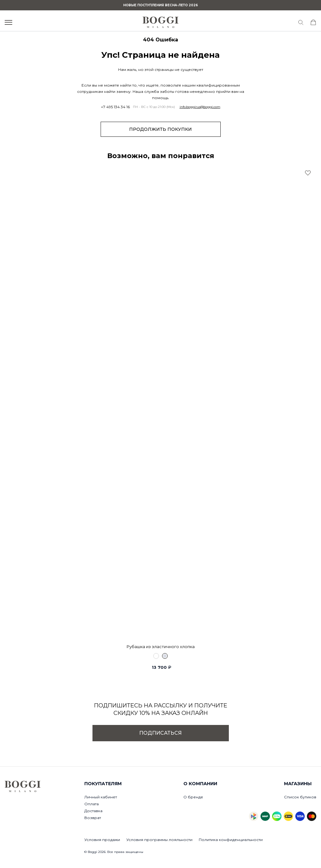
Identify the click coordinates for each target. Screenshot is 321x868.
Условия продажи (102, 840)
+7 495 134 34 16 (115, 107)
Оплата (92, 804)
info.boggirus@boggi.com (200, 107)
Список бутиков (300, 797)
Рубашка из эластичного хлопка (161, 647)
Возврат (93, 818)
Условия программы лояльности (159, 840)
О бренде (193, 797)
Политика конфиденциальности (231, 840)
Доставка (93, 811)
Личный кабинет (101, 797)
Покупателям (103, 784)
